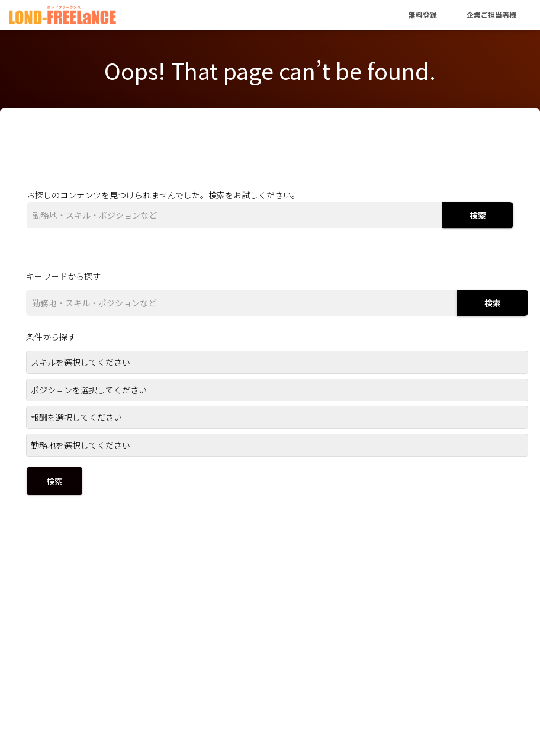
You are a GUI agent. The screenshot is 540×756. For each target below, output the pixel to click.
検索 (478, 215)
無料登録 (423, 15)
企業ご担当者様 (491, 15)
